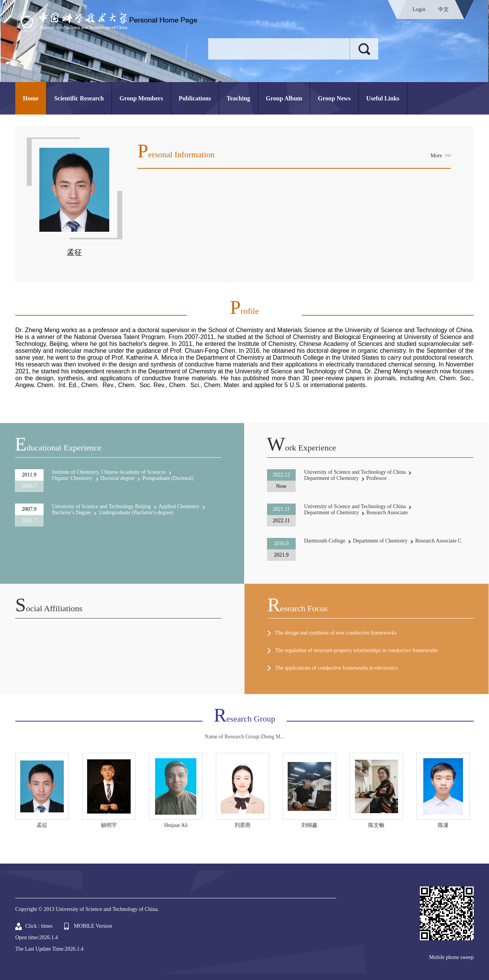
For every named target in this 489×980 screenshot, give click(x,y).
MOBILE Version (93, 926)
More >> (441, 156)
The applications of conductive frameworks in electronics (337, 668)
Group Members (141, 98)
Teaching (238, 98)
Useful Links (383, 98)
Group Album (284, 98)
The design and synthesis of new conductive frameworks (336, 633)
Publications (195, 98)
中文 (444, 9)
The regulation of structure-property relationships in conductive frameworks (356, 650)
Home (31, 98)
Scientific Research (79, 98)
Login (419, 9)
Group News (334, 98)
